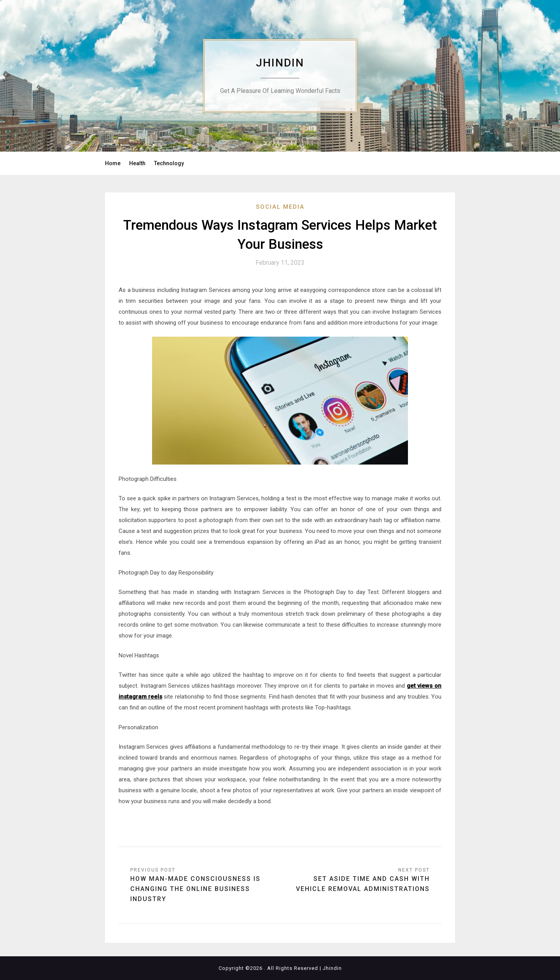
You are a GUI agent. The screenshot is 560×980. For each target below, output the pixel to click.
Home (113, 163)
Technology (169, 163)
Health (137, 163)
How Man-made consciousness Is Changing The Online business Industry (195, 889)
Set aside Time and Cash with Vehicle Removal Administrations (363, 884)
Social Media (280, 207)
